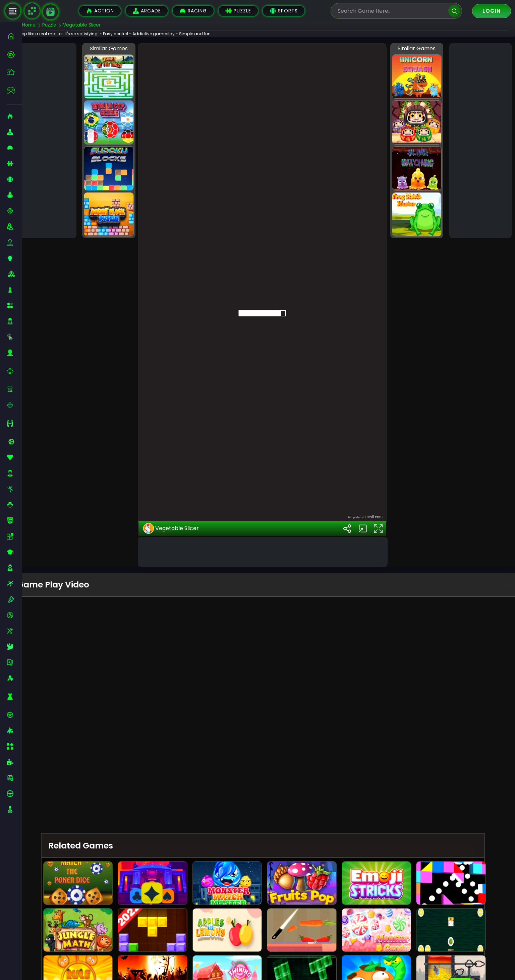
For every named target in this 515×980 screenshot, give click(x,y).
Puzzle (238, 11)
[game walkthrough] (50, 12)
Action (100, 11)
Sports (284, 11)
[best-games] (14, 54)
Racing (193, 11)
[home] (14, 36)
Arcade (147, 11)
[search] (454, 11)
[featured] (14, 72)
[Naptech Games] (32, 11)
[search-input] (391, 11)
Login (492, 11)
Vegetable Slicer (181, 619)
